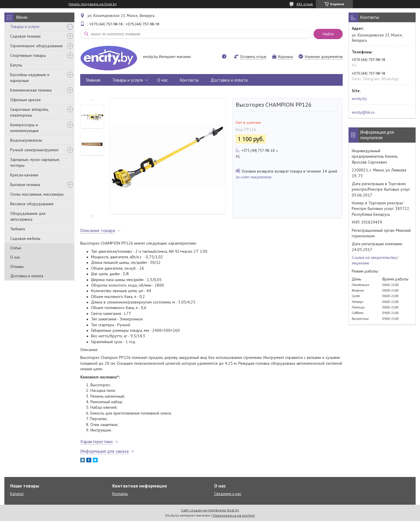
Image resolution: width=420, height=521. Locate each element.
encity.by (359, 99)
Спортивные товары (28, 55)
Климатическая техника (31, 90)
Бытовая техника (25, 185)
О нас (15, 257)
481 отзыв (305, 4)
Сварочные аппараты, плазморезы (29, 112)
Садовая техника (25, 36)
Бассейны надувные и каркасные (30, 78)
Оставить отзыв (253, 57)
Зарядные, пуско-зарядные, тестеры (35, 162)
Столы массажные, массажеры (37, 194)
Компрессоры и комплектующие (24, 128)
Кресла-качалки (24, 175)
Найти (328, 34)
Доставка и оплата (27, 276)
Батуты (16, 65)
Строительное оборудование (36, 46)
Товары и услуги (25, 27)
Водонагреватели (26, 140)
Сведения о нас (228, 494)
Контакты (189, 80)
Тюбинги (18, 229)
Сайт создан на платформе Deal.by (210, 510)
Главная (93, 80)
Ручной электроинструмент (34, 150)
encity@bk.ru (363, 112)
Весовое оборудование (32, 204)
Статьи (16, 248)
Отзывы (17, 266)
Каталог (17, 494)
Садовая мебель (25, 238)
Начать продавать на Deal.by (93, 4)
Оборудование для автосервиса (28, 216)
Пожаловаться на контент (234, 515)
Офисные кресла (25, 100)
